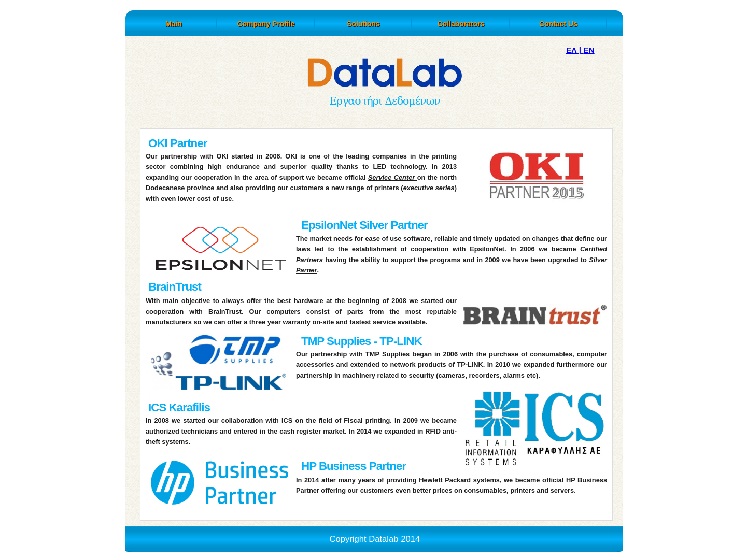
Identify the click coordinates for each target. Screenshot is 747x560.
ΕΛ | (575, 50)
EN (589, 50)
